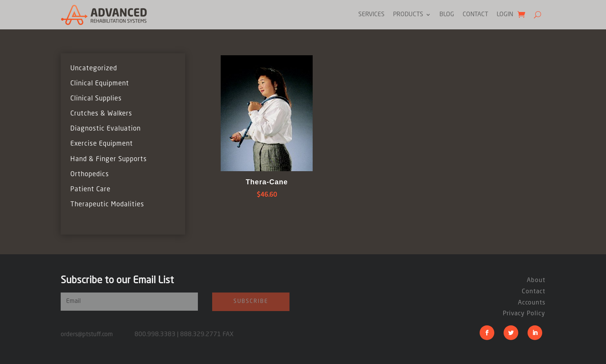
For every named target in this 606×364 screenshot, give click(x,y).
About (536, 281)
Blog (447, 15)
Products (408, 15)
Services (371, 15)
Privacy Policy (524, 314)
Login (505, 15)
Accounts (532, 303)
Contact (475, 15)
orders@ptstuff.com (98, 335)
